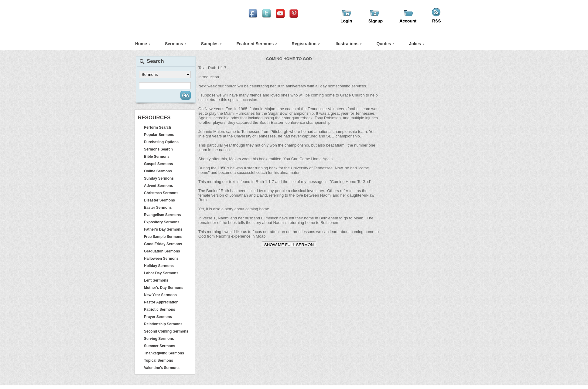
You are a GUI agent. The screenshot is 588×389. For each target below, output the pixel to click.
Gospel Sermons (158, 164)
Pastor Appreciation (161, 302)
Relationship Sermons (163, 324)
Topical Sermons (159, 360)
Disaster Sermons (159, 200)
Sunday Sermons (159, 178)
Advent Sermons (158, 186)
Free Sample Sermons (163, 237)
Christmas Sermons (161, 193)
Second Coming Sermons (166, 331)
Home (141, 44)
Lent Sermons (156, 280)
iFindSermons (188, 23)
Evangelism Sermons (162, 215)
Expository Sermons (162, 222)
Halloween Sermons (161, 259)
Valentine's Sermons (162, 368)
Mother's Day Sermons (164, 288)
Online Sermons (158, 171)
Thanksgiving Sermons (164, 353)
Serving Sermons (159, 339)
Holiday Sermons (159, 266)
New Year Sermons (160, 295)
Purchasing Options (161, 142)
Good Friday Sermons (163, 244)
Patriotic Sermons (160, 310)
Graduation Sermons (162, 251)
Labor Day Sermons (161, 273)
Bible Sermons (157, 157)
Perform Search (157, 127)
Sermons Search (158, 149)
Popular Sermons (159, 135)
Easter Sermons (158, 208)
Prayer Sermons (158, 317)
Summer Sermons (160, 346)
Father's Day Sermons (163, 229)
